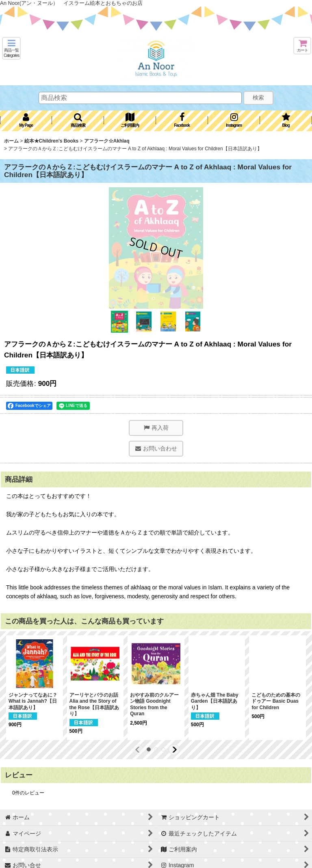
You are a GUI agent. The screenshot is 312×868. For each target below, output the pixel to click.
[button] (11, 48)
